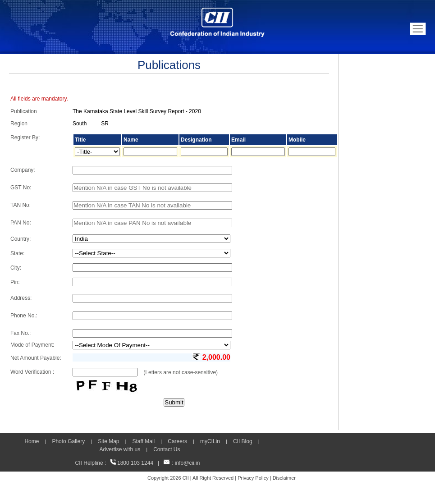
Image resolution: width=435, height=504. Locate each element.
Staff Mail (143, 441)
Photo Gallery (68, 441)
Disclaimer (284, 478)
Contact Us (167, 449)
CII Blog (243, 441)
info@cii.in (188, 463)
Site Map (108, 441)
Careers (177, 441)
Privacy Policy (253, 478)
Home (32, 441)
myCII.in (210, 441)
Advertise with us (120, 449)
